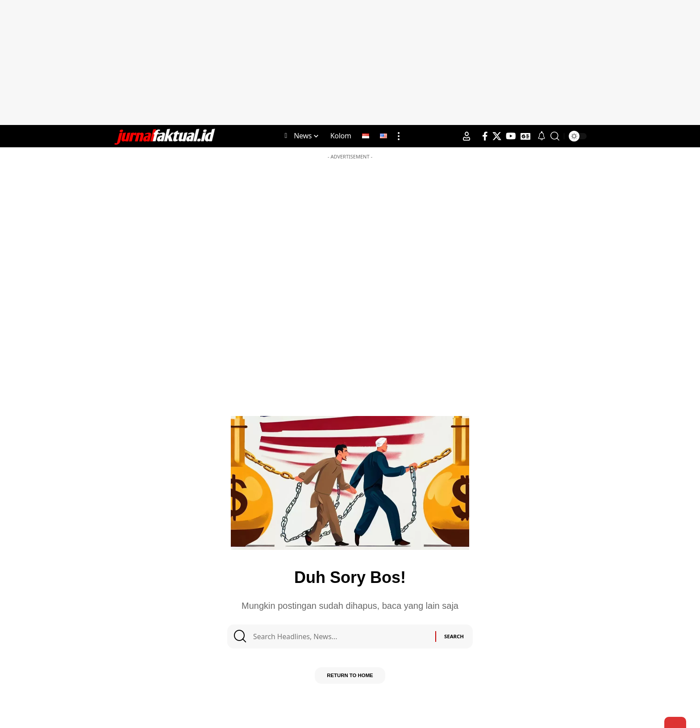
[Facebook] (485, 136)
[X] (497, 136)
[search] (555, 136)
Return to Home (350, 679)
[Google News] (525, 136)
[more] (399, 136)
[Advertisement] (350, 62)
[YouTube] (511, 136)
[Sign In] (467, 136)
